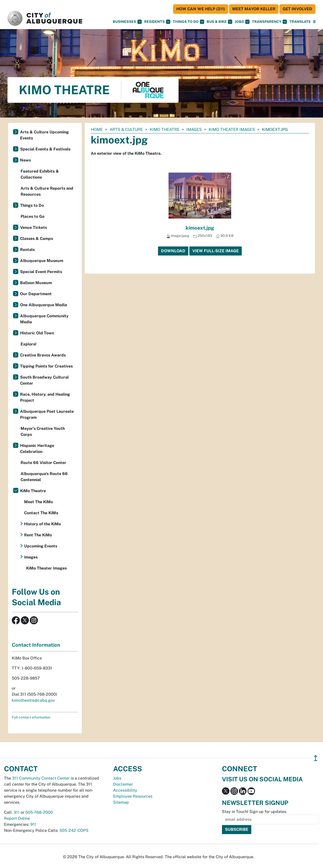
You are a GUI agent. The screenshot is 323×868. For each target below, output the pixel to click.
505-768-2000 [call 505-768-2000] (39, 812)
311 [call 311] (17, 812)
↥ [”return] (316, 758)
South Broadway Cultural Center (44, 380)
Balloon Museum (36, 283)
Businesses (127, 22)
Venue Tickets (33, 227)
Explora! (29, 344)
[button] (300, 22)
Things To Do (188, 22)
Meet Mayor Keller (254, 9)
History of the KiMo (43, 524)
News (25, 160)
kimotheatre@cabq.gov (33, 700)
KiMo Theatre (165, 130)
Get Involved (297, 9)
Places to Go (32, 216)
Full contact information (31, 717)
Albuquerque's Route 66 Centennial (44, 477)
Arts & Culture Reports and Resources (47, 191)
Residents (157, 22)
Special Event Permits (41, 272)
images (194, 130)
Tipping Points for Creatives (46, 366)
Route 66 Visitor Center (43, 463)
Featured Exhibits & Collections (40, 174)
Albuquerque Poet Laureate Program (47, 414)
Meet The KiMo (38, 502)
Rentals (27, 250)
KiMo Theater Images (232, 130)
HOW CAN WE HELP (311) (201, 9)
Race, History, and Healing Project (45, 397)
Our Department (36, 294)
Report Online (17, 818)
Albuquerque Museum (42, 261)
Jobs (242, 22)
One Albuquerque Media (44, 305)
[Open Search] (314, 22)
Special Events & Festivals (45, 149)
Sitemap (121, 802)
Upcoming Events (41, 546)
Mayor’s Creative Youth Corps (43, 431)
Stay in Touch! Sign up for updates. (255, 812)
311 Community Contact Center (41, 778)
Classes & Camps (36, 239)
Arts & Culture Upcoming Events (44, 135)
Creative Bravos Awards (43, 355)
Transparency (269, 22)
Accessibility (125, 790)
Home (97, 130)
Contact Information (36, 645)
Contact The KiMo (41, 513)
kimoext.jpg (200, 228)
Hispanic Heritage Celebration (37, 449)
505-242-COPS (74, 830)
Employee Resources (133, 796)
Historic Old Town (37, 333)
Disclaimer (123, 784)
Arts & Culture (126, 130)
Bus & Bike (219, 22)
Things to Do (32, 205)
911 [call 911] (33, 824)
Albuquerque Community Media (44, 319)
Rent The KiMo (38, 535)
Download (173, 251)
